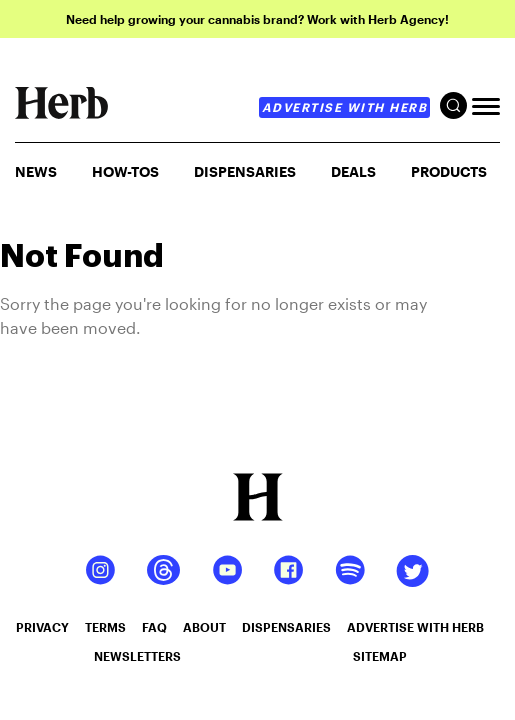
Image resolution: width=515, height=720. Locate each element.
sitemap (380, 656)
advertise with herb (345, 107)
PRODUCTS (449, 171)
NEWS (36, 171)
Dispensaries (245, 171)
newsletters (137, 656)
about (204, 627)
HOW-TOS (125, 171)
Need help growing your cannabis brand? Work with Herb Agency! (257, 19)
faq (154, 627)
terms (105, 627)
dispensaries (286, 627)
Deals (353, 171)
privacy (42, 627)
